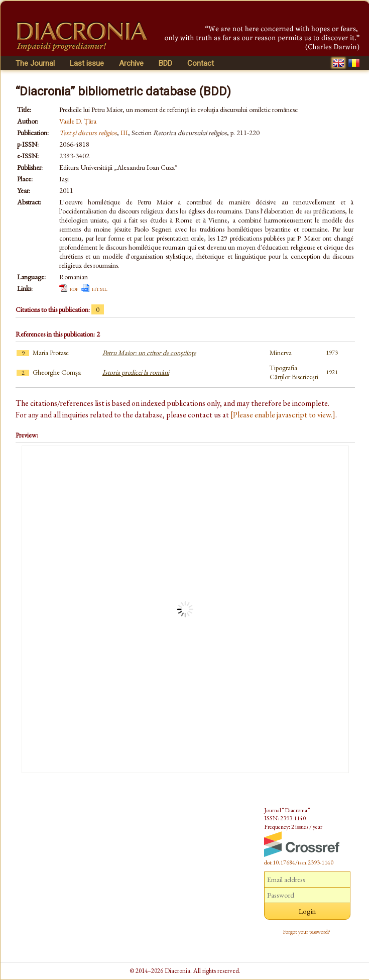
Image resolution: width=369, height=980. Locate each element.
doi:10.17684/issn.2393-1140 (299, 862)
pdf (74, 288)
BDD (165, 63)
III (124, 133)
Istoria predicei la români (136, 372)
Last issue (87, 63)
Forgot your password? (307, 932)
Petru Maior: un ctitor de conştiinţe (149, 353)
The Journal (35, 63)
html (100, 288)
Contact (201, 63)
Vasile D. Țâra (78, 121)
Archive (131, 63)
